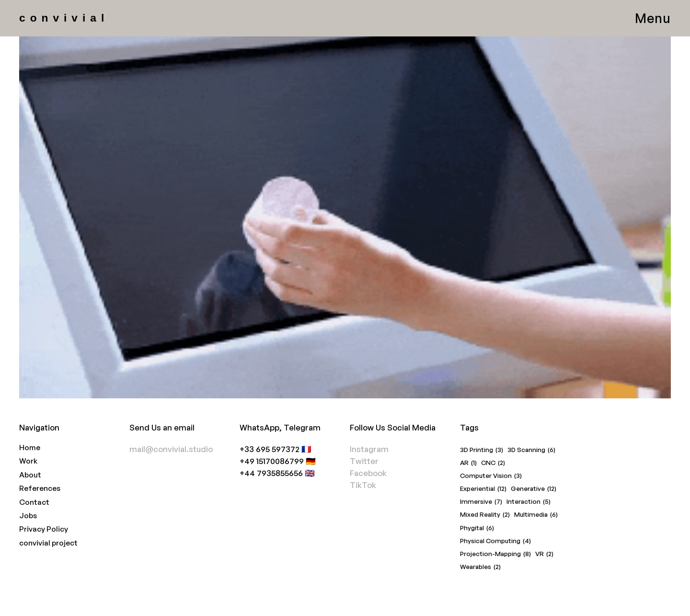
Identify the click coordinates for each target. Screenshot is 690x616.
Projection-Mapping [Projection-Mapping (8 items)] (495, 554)
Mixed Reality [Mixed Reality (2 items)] (485, 515)
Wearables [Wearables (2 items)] (480, 567)
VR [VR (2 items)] (544, 554)
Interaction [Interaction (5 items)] (529, 502)
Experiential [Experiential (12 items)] (483, 489)
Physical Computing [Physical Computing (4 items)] (495, 541)
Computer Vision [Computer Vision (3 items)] (491, 476)
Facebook (368, 473)
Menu (653, 18)
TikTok (363, 485)
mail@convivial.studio (171, 449)
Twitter (364, 461)
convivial (64, 18)
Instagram (369, 449)
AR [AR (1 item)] (468, 463)
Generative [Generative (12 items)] (534, 489)
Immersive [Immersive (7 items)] (481, 502)
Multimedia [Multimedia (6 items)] (536, 515)
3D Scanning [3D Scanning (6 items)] (531, 450)
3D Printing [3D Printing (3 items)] (482, 450)
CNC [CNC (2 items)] (493, 463)
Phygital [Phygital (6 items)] (477, 528)
